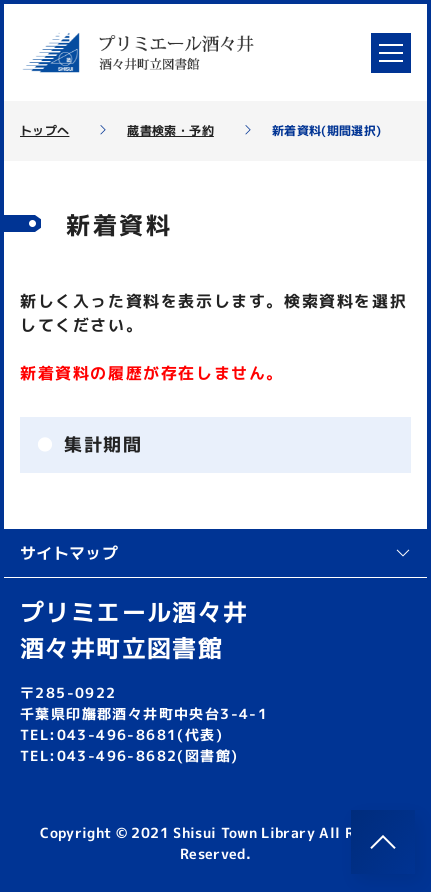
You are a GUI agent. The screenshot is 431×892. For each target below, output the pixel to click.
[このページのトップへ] (383, 842)
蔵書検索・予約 (170, 131)
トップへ (44, 131)
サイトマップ (215, 553)
